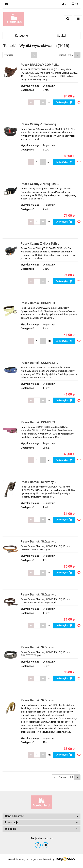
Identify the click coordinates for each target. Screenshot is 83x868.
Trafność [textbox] (9, 55)
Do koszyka (64, 102)
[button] (75, 4)
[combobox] (20, 55)
